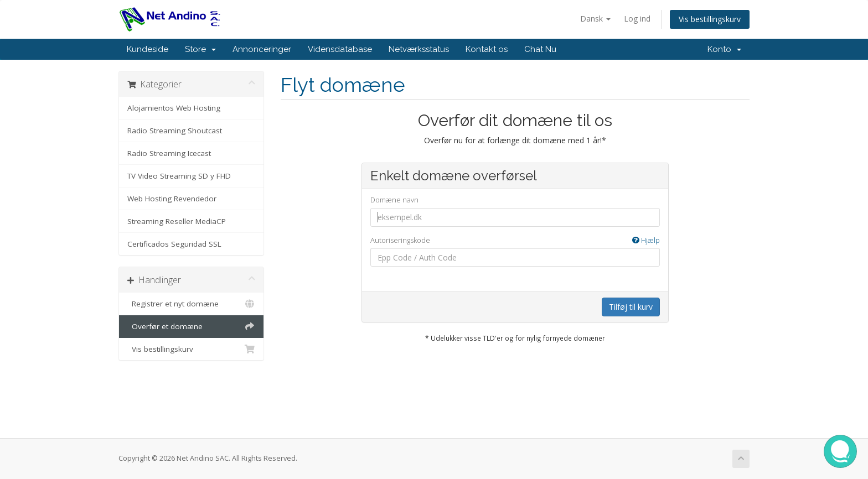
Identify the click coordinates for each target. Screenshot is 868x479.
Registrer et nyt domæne (191, 304)
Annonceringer (262, 49)
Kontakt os (487, 49)
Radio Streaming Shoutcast (175, 131)
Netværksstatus (419, 49)
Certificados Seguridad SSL (174, 244)
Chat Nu (540, 49)
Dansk (595, 19)
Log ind (637, 19)
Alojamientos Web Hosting (174, 108)
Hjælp (646, 240)
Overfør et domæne (191, 326)
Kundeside (148, 49)
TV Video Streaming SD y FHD (179, 176)
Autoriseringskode (515, 240)
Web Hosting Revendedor (172, 199)
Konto (724, 49)
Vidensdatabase (340, 49)
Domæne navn (394, 200)
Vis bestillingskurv (710, 19)
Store (200, 49)
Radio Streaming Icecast (169, 153)
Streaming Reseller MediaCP (177, 221)
